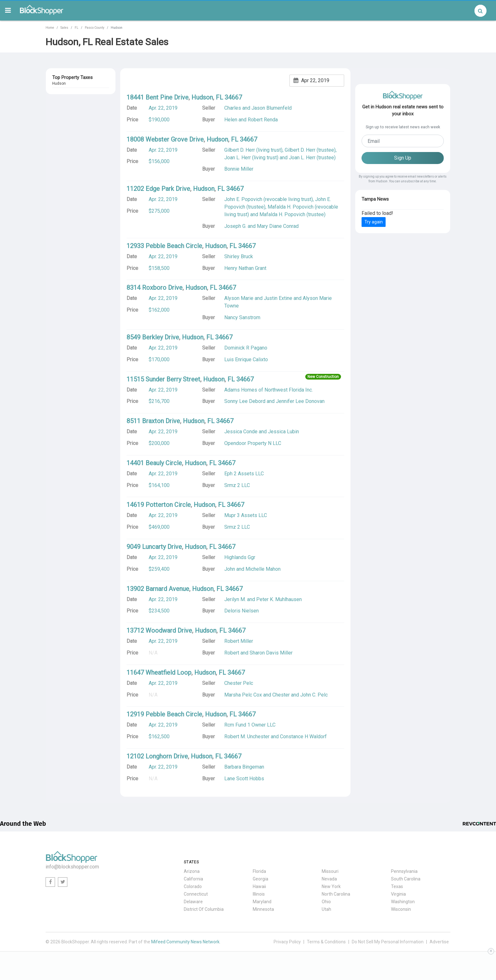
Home (50, 28)
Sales (64, 28)
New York (331, 886)
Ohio (326, 902)
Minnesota (263, 909)
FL (77, 28)
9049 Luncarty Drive (154, 547)
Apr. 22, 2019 (163, 108)
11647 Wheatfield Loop (159, 673)
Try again (374, 222)
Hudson (59, 102)
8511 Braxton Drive (153, 421)
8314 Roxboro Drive (155, 288)
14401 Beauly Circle (154, 463)
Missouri (330, 871)
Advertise (439, 942)
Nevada (329, 879)
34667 (80, 102)
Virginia (398, 894)
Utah (326, 909)
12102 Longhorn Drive (157, 756)
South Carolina (406, 879)
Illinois (259, 894)
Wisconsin (401, 909)
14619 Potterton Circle (159, 505)
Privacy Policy (287, 942)
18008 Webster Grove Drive (165, 139)
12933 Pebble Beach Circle (164, 246)
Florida (259, 871)
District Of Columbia (204, 909)
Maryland (262, 902)
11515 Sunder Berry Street (163, 379)
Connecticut (196, 894)
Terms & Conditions (326, 942)
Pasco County (95, 28)
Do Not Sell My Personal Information (388, 942)
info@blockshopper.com (72, 867)
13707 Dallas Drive (71, 94)
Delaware (193, 902)
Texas (397, 886)
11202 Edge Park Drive (158, 189)
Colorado (193, 886)
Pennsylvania (404, 871)
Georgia (260, 879)
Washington (403, 902)
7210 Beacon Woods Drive (78, 121)
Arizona (192, 871)
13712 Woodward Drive (159, 630)
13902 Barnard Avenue (158, 589)
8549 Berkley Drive (153, 337)
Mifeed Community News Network (185, 942)
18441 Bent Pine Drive (158, 97)
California (193, 879)
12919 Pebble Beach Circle (164, 714)
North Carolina (336, 894)
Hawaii (259, 886)
